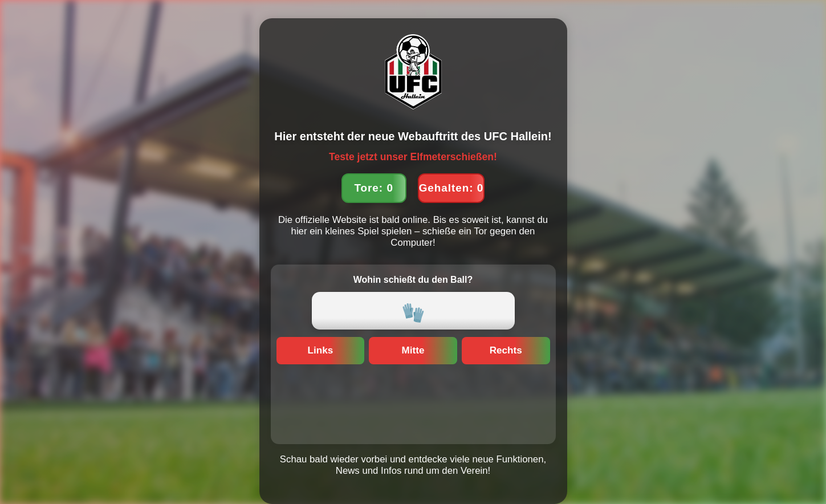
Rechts (506, 350)
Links (320, 350)
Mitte (413, 350)
